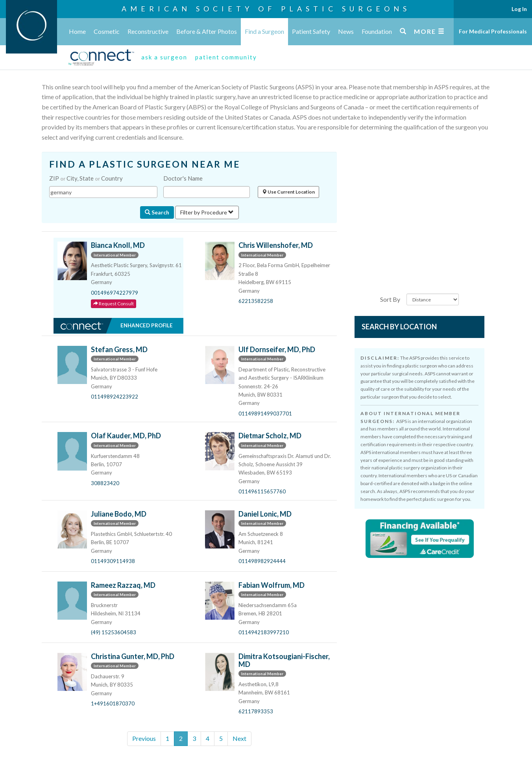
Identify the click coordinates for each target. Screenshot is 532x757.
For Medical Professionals (493, 31)
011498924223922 (115, 397)
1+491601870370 (113, 703)
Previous (144, 738)
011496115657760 (262, 491)
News (346, 31)
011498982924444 (262, 561)
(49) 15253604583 (114, 632)
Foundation (377, 31)
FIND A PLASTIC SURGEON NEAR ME (145, 164)
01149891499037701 (265, 414)
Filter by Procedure (207, 212)
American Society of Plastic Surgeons (266, 9)
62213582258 (256, 301)
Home (77, 31)
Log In (519, 9)
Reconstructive (148, 31)
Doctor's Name (183, 178)
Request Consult (114, 304)
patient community (226, 57)
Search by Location (399, 327)
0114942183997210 (264, 632)
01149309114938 (113, 561)
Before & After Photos (207, 31)
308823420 (105, 483)
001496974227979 (115, 293)
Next (239, 738)
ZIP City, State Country (86, 178)
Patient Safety (311, 31)
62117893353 (256, 711)
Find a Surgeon (264, 31)
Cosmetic (107, 31)
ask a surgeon (164, 57)
